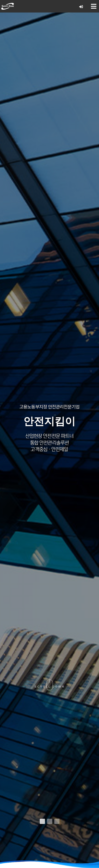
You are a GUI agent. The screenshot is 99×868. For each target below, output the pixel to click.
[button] (42, 821)
